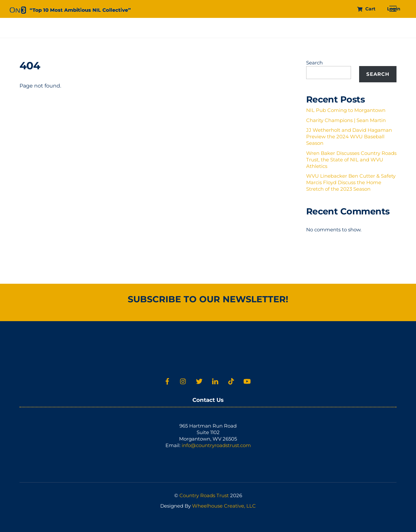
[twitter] (199, 381)
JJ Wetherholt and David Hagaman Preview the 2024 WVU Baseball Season (349, 136)
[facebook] (167, 381)
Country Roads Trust (204, 495)
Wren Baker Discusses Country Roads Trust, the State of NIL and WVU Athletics (351, 160)
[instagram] (183, 381)
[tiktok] (231, 381)
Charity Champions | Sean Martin (346, 120)
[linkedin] (215, 381)
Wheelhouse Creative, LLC (224, 506)
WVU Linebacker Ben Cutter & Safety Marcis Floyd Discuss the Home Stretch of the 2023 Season (351, 182)
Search (314, 63)
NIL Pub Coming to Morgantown (346, 110)
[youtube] (247, 381)
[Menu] (393, 9)
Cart (366, 9)
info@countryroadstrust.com (216, 445)
